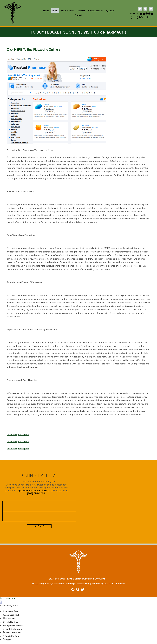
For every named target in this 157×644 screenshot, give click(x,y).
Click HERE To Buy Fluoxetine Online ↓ (33, 49)
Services (81, 11)
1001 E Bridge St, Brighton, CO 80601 (86, 579)
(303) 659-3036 (142, 17)
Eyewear (110, 11)
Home (46, 11)
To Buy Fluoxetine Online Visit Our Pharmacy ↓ (78, 32)
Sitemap (70, 584)
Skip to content (7, 598)
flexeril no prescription (18, 435)
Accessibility (83, 584)
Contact (78, 15)
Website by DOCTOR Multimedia (108, 584)
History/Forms (68, 11)
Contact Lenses (95, 11)
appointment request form (33, 491)
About (55, 11)
